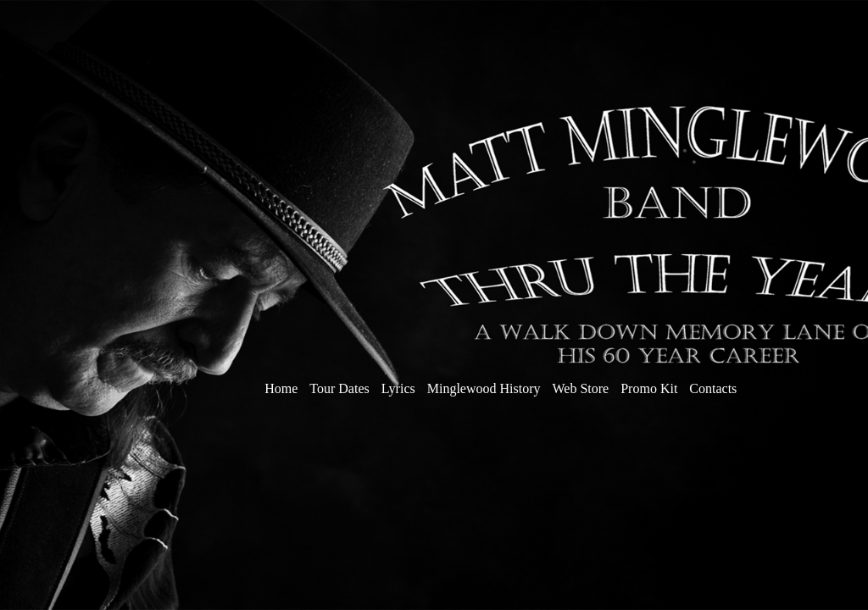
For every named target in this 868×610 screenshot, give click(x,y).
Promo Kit (649, 388)
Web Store (583, 388)
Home (281, 388)
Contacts (713, 388)
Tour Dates (339, 388)
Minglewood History (484, 388)
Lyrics (400, 388)
